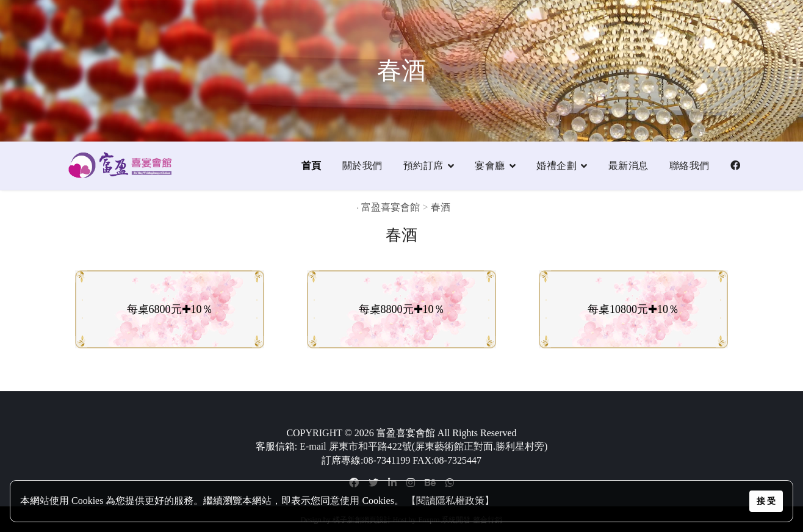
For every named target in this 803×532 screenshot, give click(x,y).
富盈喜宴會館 (391, 207)
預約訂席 (423, 166)
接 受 (766, 501)
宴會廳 (490, 166)
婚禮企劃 (556, 166)
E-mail (313, 446)
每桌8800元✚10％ (402, 309)
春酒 (442, 207)
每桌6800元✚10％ (170, 309)
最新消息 (628, 166)
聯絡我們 (690, 166)
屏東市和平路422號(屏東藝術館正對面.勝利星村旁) (438, 446)
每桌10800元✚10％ (633, 309)
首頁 (311, 166)
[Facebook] (736, 166)
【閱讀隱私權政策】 (450, 501)
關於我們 (362, 166)
